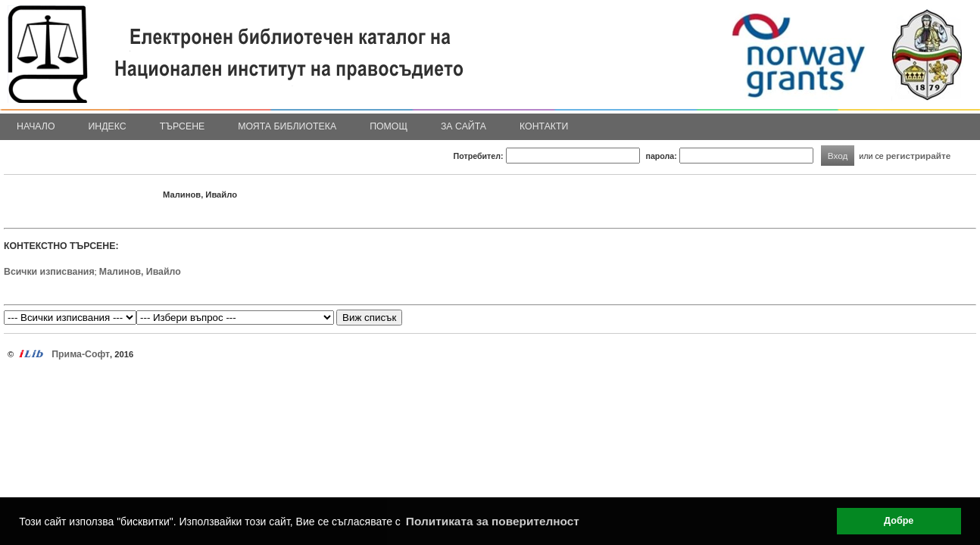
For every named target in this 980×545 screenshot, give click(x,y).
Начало (36, 126)
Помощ (389, 126)
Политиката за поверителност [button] (493, 521)
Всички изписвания (49, 272)
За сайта (463, 126)
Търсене (183, 126)
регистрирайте (919, 156)
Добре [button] (899, 521)
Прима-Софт (81, 354)
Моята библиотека (287, 126)
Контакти (544, 126)
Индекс (108, 126)
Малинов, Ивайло (140, 272)
